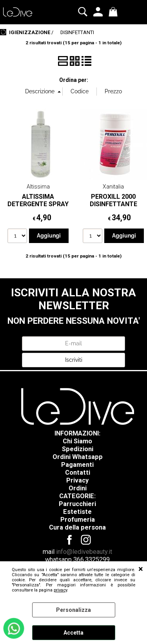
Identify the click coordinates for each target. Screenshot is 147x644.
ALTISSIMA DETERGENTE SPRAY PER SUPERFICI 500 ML (38, 208)
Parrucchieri (77, 504)
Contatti (78, 473)
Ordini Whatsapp (78, 457)
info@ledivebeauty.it (84, 552)
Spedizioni (78, 449)
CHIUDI (141, 569)
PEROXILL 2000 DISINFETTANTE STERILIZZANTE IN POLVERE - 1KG (113, 208)
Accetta (73, 633)
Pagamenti (77, 465)
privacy (60, 590)
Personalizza (73, 610)
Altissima (38, 187)
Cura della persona (77, 527)
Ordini (78, 488)
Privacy (77, 480)
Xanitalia (113, 187)
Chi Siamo (77, 441)
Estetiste (77, 512)
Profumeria (78, 520)
